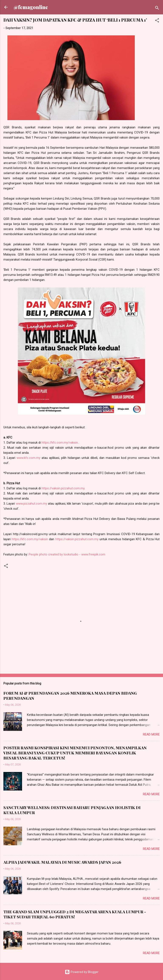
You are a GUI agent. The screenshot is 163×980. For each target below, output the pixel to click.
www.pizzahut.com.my (32, 504)
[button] (157, 21)
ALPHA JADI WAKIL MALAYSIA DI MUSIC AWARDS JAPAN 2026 (62, 862)
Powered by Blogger (82, 972)
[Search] (157, 9)
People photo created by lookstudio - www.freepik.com (67, 554)
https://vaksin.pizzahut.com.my (63, 488)
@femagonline (31, 7)
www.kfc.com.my (28, 458)
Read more (151, 734)
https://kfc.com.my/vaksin (60, 443)
